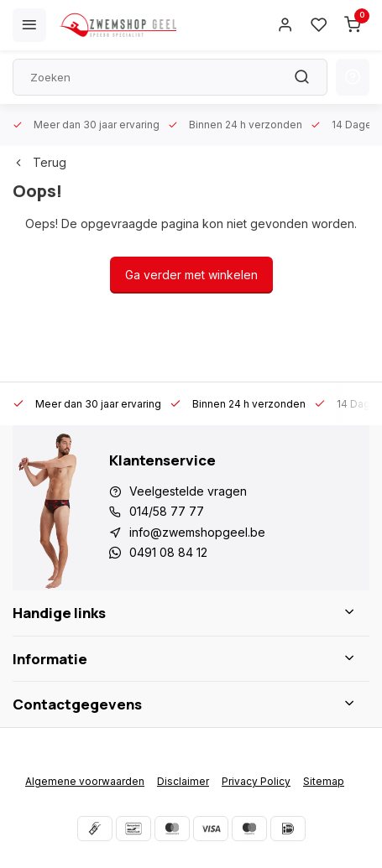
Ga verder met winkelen (191, 275)
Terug (39, 162)
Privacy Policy (256, 781)
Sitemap (324, 781)
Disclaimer (183, 781)
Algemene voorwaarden (85, 781)
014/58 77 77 (167, 511)
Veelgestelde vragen (188, 491)
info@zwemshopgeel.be (197, 532)
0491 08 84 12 (168, 552)
